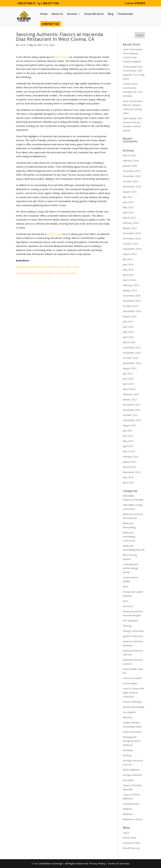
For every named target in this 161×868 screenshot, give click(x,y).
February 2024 (131, 285)
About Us (57, 14)
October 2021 (130, 415)
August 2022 (130, 368)
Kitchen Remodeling (134, 707)
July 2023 (128, 321)
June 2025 (128, 202)
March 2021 (129, 451)
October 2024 (130, 244)
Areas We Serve (94, 14)
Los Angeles (129, 712)
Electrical (128, 606)
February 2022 (131, 394)
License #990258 (135, 3)
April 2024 (128, 275)
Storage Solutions (132, 775)
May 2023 (128, 332)
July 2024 (128, 259)
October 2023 (130, 306)
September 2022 (132, 363)
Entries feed (129, 838)
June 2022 (128, 379)
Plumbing (128, 750)
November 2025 (132, 176)
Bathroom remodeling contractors (129, 537)
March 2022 (129, 389)
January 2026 (130, 166)
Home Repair (130, 683)
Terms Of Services (119, 863)
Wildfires (128, 809)
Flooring (127, 626)
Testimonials (125, 14)
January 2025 (130, 228)
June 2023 (128, 327)
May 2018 (128, 477)
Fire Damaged (130, 620)
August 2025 (130, 192)
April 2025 (128, 212)
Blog (111, 14)
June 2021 (128, 436)
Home (44, 14)
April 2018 (128, 482)
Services (72, 14)
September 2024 (132, 249)
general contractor (133, 636)
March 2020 (129, 467)
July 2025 (128, 197)
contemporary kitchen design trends (130, 568)
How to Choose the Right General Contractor (133, 692)
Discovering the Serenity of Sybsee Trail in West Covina (46, 273)
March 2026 (129, 155)
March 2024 (129, 280)
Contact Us (50, 24)
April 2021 (128, 446)
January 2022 (130, 399)
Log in (126, 832)
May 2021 (128, 441)
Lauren (23, 45)
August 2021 (130, 425)
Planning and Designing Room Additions (132, 741)
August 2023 (130, 316)
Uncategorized (131, 804)
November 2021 (132, 410)
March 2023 (129, 342)
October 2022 (130, 358)
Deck (125, 586)
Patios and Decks (132, 732)
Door (126, 601)
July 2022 (128, 373)
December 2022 (132, 347)
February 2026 (131, 161)
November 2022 (132, 353)
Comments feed (132, 843)
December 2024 (132, 233)
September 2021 (132, 420)
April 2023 (128, 337)
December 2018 (132, 472)
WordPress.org (131, 848)
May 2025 (128, 207)
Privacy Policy (97, 863)
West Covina (61, 57)
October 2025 (130, 181)
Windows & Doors (133, 819)
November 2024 (132, 238)
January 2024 (130, 290)
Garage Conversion (133, 631)
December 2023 (132, 296)
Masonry (128, 717)
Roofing (127, 755)
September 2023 (132, 311)
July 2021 (128, 431)
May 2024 (128, 270)
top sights (50, 45)
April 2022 (128, 384)
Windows (128, 814)
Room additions (131, 770)
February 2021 (131, 457)
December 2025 (132, 171)
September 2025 (132, 186)
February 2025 (131, 223)
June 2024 (128, 264)
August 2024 (130, 254)
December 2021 (132, 405)
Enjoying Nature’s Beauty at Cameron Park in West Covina (47, 267)
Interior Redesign (132, 702)
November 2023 (132, 301)
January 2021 (130, 462)
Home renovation (132, 678)
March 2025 (129, 218)
